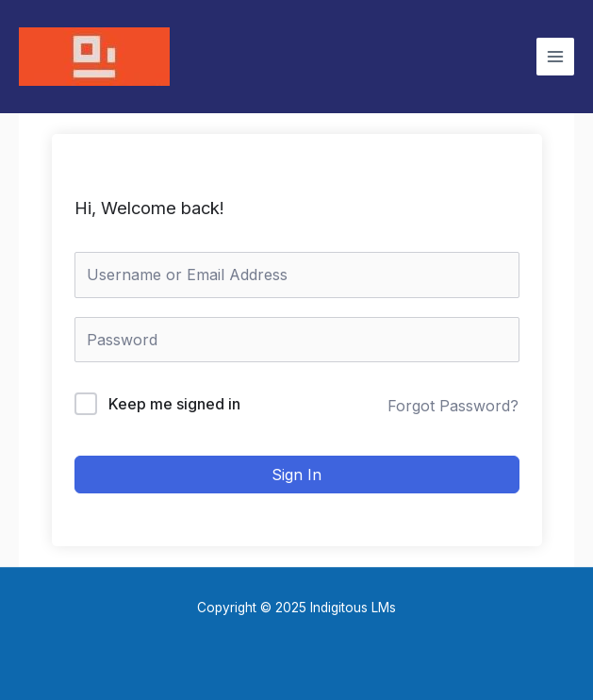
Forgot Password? (453, 406)
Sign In (296, 475)
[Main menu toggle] (555, 57)
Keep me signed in (174, 404)
